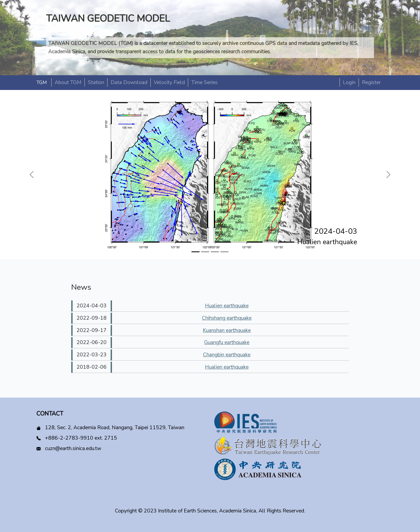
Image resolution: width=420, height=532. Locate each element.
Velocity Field (169, 82)
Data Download (129, 82)
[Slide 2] (205, 252)
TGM (42, 82)
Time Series (204, 82)
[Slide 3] (215, 252)
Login (349, 82)
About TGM (68, 82)
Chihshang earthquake (227, 318)
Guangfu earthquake (227, 342)
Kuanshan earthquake (227, 330)
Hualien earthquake (227, 306)
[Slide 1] (196, 252)
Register (371, 82)
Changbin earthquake (227, 355)
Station (96, 82)
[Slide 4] (224, 252)
